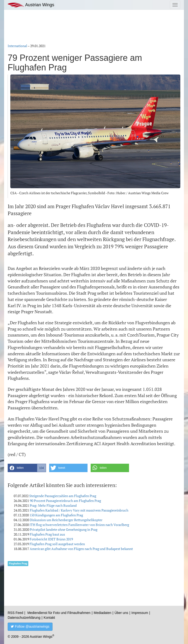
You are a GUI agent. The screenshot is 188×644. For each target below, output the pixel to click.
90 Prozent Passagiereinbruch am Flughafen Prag (65, 501)
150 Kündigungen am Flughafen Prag (56, 515)
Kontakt (49, 618)
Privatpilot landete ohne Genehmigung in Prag (64, 529)
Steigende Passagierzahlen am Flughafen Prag (63, 496)
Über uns (121, 613)
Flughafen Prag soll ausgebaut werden (57, 544)
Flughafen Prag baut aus (47, 534)
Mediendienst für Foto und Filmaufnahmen (59, 613)
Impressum (140, 613)
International (17, 46)
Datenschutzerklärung (24, 618)
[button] (27, 468)
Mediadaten (103, 613)
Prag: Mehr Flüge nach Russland (53, 505)
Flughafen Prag (18, 563)
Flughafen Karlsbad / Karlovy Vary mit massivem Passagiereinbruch (79, 510)
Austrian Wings (31, 5)
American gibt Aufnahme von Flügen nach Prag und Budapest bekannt (81, 549)
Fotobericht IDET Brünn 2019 (51, 539)
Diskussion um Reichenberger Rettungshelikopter (66, 520)
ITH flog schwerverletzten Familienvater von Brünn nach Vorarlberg (79, 525)
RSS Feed (15, 613)
